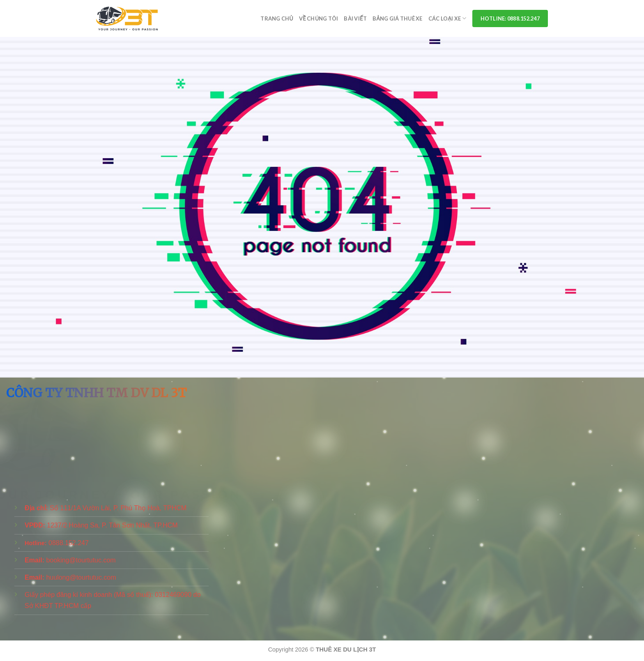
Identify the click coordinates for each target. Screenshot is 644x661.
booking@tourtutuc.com (81, 560)
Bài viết (355, 18)
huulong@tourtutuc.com (81, 577)
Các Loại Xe (447, 18)
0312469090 (173, 595)
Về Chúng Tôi (319, 18)
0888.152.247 (69, 543)
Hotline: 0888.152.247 (510, 18)
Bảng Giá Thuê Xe (398, 18)
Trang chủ (277, 18)
